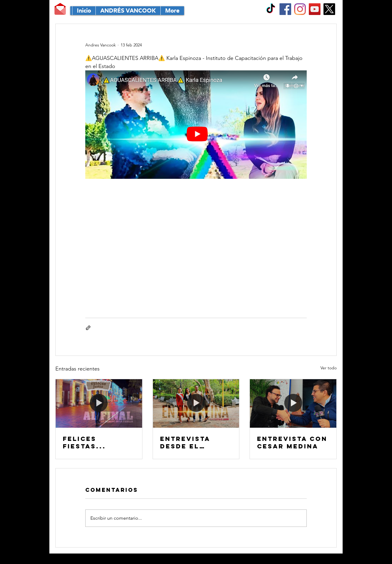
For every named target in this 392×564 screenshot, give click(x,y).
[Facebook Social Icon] (285, 9)
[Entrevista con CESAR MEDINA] (293, 403)
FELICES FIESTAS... (84, 442)
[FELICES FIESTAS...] (99, 403)
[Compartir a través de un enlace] (88, 328)
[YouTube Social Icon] (315, 9)
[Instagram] (300, 9)
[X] (329, 9)
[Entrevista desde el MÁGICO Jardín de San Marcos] (196, 403)
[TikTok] (271, 9)
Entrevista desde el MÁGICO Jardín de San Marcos (194, 442)
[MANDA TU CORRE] (60, 9)
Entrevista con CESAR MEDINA (292, 442)
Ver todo (329, 368)
